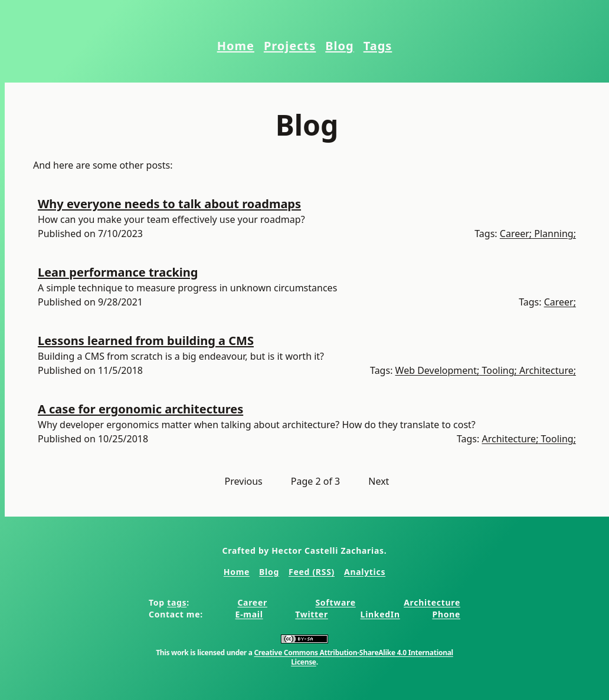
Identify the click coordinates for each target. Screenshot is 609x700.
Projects (290, 46)
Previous (244, 481)
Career (252, 602)
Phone (446, 614)
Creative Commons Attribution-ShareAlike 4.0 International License (353, 657)
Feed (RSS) (312, 572)
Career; (516, 234)
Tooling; (498, 370)
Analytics (365, 572)
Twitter (312, 614)
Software (335, 602)
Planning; (554, 234)
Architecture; (546, 370)
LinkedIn (380, 614)
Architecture (432, 602)
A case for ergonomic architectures (140, 409)
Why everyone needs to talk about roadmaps (169, 204)
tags (177, 602)
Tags (378, 46)
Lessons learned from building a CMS (146, 341)
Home (236, 46)
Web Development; (438, 370)
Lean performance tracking (118, 272)
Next (379, 481)
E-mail (249, 614)
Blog (339, 46)
